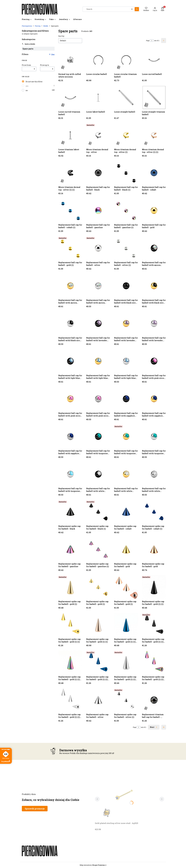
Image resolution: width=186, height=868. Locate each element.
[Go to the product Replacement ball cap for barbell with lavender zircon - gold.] (98, 323)
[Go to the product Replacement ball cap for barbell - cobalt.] (154, 173)
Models (46, 26)
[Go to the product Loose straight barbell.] (126, 97)
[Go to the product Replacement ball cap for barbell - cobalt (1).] (70, 210)
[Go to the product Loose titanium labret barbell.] (70, 135)
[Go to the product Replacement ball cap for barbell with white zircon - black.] (98, 474)
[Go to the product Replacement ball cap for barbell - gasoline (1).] (126, 210)
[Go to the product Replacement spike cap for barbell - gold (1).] (70, 587)
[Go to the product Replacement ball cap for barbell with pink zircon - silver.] (98, 399)
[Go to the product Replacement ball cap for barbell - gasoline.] (98, 210)
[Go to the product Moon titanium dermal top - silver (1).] (126, 135)
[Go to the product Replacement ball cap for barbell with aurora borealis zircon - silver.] (98, 286)
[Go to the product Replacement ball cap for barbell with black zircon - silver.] (70, 323)
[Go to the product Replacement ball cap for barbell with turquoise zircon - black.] (98, 436)
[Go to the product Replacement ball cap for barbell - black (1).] (126, 173)
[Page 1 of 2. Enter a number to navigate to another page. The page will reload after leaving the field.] (152, 41)
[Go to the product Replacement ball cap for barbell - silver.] (98, 248)
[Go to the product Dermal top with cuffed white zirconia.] (70, 60)
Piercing (38, 26)
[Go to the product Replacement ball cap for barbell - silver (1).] (126, 248)
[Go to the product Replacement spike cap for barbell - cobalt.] (126, 512)
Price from (26, 65)
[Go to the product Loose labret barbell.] (98, 97)
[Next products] (154, 727)
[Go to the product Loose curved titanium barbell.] (70, 97)
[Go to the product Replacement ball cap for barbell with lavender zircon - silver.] (154, 323)
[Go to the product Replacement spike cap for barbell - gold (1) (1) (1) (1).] (70, 662)
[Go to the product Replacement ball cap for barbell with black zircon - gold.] (154, 286)
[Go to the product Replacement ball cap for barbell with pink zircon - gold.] (70, 399)
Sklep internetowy (92, 865)
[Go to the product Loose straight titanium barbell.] (154, 97)
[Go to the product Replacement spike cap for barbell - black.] (70, 512)
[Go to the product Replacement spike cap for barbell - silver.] (98, 700)
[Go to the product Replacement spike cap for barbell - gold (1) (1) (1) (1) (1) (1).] (70, 700)
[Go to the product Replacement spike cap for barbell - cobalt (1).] (154, 512)
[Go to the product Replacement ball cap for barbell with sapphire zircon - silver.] (70, 436)
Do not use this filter (34, 82)
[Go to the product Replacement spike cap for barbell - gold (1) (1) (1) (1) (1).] (126, 662)
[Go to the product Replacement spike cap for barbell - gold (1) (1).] (154, 587)
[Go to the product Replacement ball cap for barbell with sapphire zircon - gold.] (154, 399)
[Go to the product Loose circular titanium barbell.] (126, 60)
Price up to (45, 65)
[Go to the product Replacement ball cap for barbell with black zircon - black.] (126, 286)
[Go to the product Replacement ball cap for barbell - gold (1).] (70, 248)
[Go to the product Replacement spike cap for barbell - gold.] (126, 549)
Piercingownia (27, 26)
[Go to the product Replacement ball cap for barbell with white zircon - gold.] (126, 474)
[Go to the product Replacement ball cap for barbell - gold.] (154, 210)
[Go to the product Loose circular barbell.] (98, 60)
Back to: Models (28, 44)
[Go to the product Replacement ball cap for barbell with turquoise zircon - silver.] (154, 436)
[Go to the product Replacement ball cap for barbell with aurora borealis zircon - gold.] (70, 286)
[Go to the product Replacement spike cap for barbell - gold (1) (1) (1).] (126, 625)
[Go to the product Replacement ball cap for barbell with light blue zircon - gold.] (98, 361)
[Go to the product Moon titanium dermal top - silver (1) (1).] (154, 135)
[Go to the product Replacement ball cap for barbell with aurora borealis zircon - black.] (154, 248)
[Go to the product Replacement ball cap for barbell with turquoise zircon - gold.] (126, 436)
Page (148, 41)
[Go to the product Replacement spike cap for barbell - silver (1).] (126, 700)
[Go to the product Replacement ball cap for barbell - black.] (98, 173)
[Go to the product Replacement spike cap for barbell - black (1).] (98, 512)
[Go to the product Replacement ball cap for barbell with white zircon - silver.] (154, 474)
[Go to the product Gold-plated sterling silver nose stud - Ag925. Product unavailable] (125, 794)
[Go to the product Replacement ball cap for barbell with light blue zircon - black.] (70, 361)
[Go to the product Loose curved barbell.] (154, 60)
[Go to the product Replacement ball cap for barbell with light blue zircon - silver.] (126, 361)
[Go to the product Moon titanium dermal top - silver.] (98, 135)
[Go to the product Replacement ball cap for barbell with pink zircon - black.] (154, 361)
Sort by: (61, 36)
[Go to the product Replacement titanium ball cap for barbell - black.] (154, 700)
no (27, 90)
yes (27, 86)
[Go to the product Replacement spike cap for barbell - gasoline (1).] (98, 549)
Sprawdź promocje (35, 809)
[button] (137, 9)
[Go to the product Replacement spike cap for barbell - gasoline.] (70, 549)
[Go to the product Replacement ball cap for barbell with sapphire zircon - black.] (126, 399)
